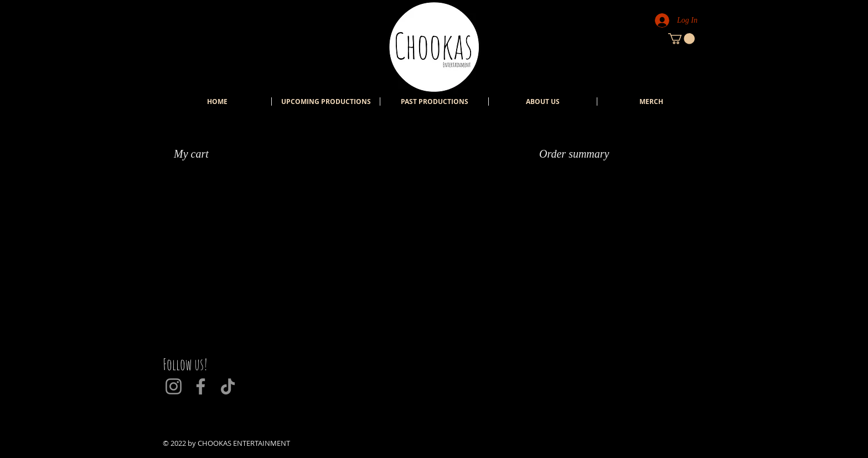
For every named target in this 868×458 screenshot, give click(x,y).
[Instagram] (174, 386)
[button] (681, 39)
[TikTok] (228, 386)
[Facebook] (201, 386)
